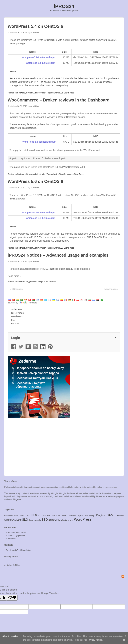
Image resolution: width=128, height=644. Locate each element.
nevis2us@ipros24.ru (22, 550)
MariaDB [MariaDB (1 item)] (72, 516)
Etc (13, 320)
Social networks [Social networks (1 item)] (35, 520)
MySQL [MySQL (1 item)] (80, 516)
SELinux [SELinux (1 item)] (120, 516)
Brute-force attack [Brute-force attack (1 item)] (11, 516)
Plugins (42, 282)
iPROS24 (64, 6)
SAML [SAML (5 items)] (111, 515)
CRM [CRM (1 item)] (22, 516)
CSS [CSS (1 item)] (28, 516)
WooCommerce (66, 174)
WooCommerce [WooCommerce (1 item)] (67, 520)
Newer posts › (111, 289)
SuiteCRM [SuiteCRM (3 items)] (54, 520)
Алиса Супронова (16, 536)
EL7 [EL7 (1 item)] (40, 516)
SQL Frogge (17, 313)
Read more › (14, 276)
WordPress (69, 93)
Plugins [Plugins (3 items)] (100, 515)
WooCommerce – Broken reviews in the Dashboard (59, 100)
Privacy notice (11, 557)
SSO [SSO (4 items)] (45, 520)
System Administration (36, 93)
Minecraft (12, 539)
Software (21, 93)
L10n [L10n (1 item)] (58, 516)
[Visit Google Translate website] (22, 303)
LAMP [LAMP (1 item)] (65, 516)
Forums (15, 324)
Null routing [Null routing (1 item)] (90, 516)
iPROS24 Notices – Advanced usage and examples (58, 255)
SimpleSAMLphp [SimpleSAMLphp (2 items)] (13, 520)
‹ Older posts (16, 289)
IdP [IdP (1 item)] (53, 516)
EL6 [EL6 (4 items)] (34, 515)
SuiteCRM (16, 309)
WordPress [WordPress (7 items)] (83, 519)
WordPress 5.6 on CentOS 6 (35, 181)
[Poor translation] (12, 598)
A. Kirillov (34, 33)
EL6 (61, 93)
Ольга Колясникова (17, 533)
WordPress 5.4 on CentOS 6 (35, 26)
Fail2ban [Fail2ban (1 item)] (47, 516)
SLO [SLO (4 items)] (25, 520)
